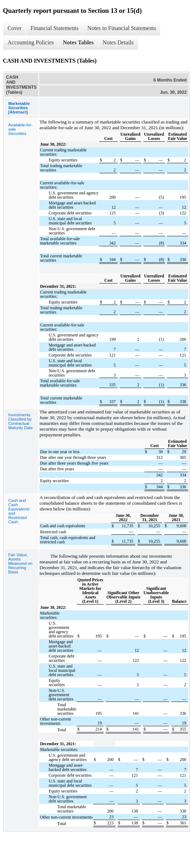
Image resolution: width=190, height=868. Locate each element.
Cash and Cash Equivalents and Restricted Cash (19, 511)
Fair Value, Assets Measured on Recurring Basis (20, 563)
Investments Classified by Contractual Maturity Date (20, 421)
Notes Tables (78, 42)
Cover (15, 28)
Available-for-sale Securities (20, 129)
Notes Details (118, 42)
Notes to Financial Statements (122, 28)
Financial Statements (54, 28)
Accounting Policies (31, 42)
